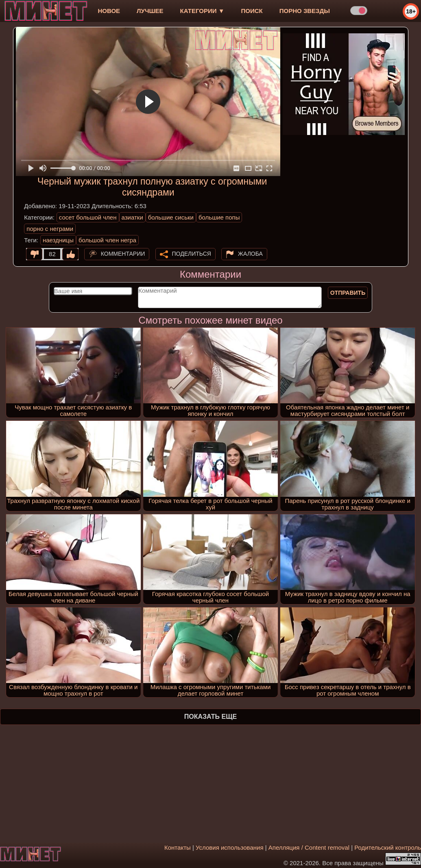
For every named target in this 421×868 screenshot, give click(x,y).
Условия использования (230, 847)
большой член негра (107, 240)
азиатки (132, 217)
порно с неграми (50, 229)
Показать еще (210, 717)
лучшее (150, 11)
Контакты (178, 847)
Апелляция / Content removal (309, 847)
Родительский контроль (388, 847)
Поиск (252, 11)
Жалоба (250, 254)
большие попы (219, 217)
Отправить (348, 293)
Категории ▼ (202, 11)
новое (109, 11)
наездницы (58, 240)
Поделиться (192, 254)
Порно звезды (305, 11)
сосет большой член (88, 217)
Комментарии (123, 254)
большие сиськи (171, 217)
